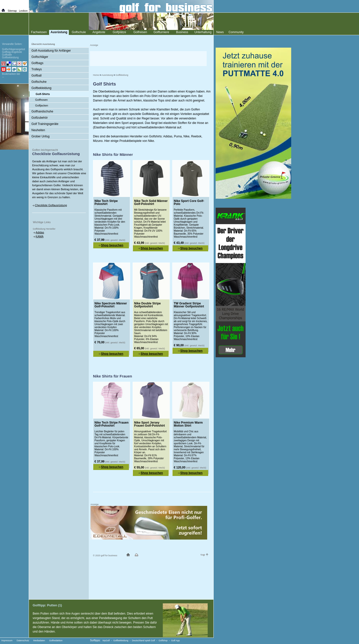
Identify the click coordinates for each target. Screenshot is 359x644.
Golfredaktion (56, 641)
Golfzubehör (40, 118)
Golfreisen (140, 32)
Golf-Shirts (43, 94)
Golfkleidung (122, 75)
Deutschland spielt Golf (143, 641)
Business (182, 32)
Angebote (99, 32)
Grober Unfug (41, 136)
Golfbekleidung (41, 88)
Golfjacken (42, 105)
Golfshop (163, 641)
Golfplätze (119, 32)
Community (236, 32)
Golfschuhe (39, 82)
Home (96, 75)
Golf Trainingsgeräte (45, 124)
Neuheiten (38, 130)
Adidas (40, 232)
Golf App (176, 641)
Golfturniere (161, 32)
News (220, 32)
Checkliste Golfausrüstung (51, 205)
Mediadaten (39, 641)
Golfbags (37, 63)
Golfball (37, 76)
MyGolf (106, 641)
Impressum (7, 641)
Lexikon (23, 11)
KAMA (40, 236)
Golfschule (79, 32)
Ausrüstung (107, 75)
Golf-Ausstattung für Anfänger (51, 51)
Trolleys (37, 69)
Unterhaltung (203, 32)
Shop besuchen (112, 245)
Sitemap (12, 11)
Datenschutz (23, 641)
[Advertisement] (148, 59)
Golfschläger (40, 57)
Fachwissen (39, 32)
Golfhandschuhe (42, 111)
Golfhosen (41, 100)
